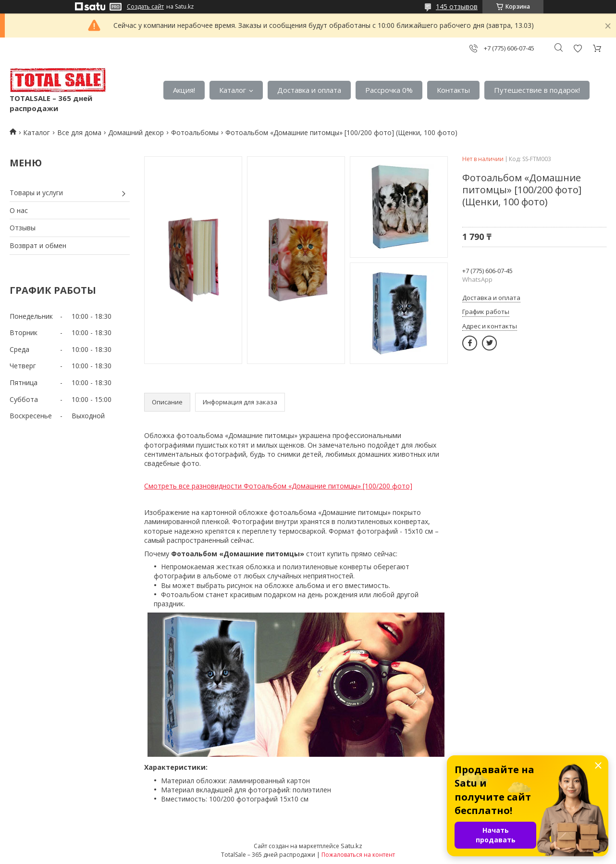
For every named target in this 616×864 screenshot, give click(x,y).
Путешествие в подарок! (537, 90)
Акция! (184, 90)
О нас (19, 210)
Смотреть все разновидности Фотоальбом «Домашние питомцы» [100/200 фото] (278, 486)
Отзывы (23, 228)
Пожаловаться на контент (358, 855)
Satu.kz (351, 846)
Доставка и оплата (309, 90)
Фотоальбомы (195, 132)
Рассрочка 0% (389, 90)
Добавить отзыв (578, 48)
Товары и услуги (36, 193)
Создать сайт (145, 7)
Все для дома (79, 132)
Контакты (453, 90)
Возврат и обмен (38, 245)
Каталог (233, 90)
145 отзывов (457, 6)
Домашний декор (136, 132)
